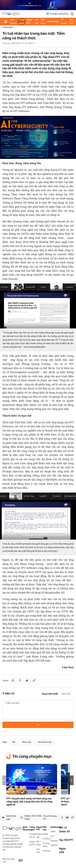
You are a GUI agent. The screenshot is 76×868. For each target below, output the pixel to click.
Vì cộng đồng (46, 845)
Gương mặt (39, 836)
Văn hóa (37, 21)
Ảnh (52, 836)
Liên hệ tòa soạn (9, 817)
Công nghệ (21, 21)
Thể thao (43, 21)
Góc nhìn (38, 851)
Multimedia (53, 21)
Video (53, 831)
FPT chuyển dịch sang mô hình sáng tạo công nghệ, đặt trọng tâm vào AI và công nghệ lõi (29, 802)
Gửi (38, 725)
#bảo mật (27, 742)
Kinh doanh (13, 21)
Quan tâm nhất (50, 694)
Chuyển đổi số (33, 836)
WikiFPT (54, 845)
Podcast (54, 841)
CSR (61, 852)
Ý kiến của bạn (38, 710)
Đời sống (38, 843)
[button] (72, 780)
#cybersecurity (45, 742)
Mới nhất (66, 694)
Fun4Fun (47, 839)
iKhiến (45, 834)
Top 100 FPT (66, 840)
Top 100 (71, 21)
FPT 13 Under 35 (64, 21)
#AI (14, 742)
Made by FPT (33, 843)
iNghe (62, 849)
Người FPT (29, 21)
